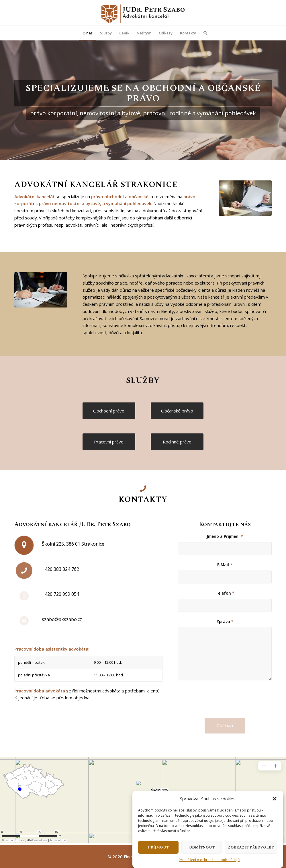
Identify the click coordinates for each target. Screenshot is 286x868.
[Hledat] (203, 33)
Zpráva (225, 621)
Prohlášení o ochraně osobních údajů (209, 860)
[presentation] (222, 704)
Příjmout (158, 847)
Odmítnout (202, 847)
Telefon (225, 593)
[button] (275, 799)
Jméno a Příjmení (225, 536)
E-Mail (225, 565)
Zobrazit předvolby (251, 847)
